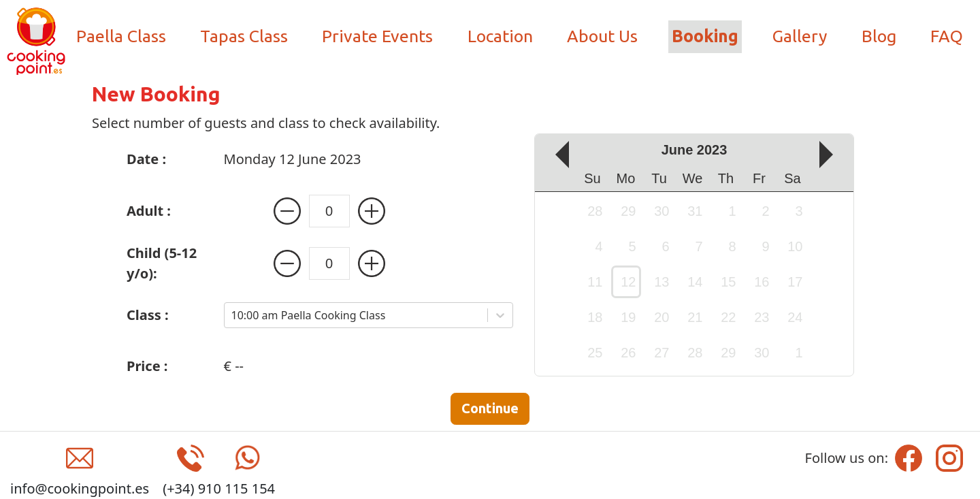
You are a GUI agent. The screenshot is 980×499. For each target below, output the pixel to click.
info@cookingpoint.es (80, 488)
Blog (879, 36)
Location (500, 36)
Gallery (800, 36)
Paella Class (121, 36)
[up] (833, 155)
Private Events (377, 36)
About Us (602, 36)
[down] (555, 155)
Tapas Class (244, 36)
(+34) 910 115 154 (219, 488)
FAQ (947, 36)
